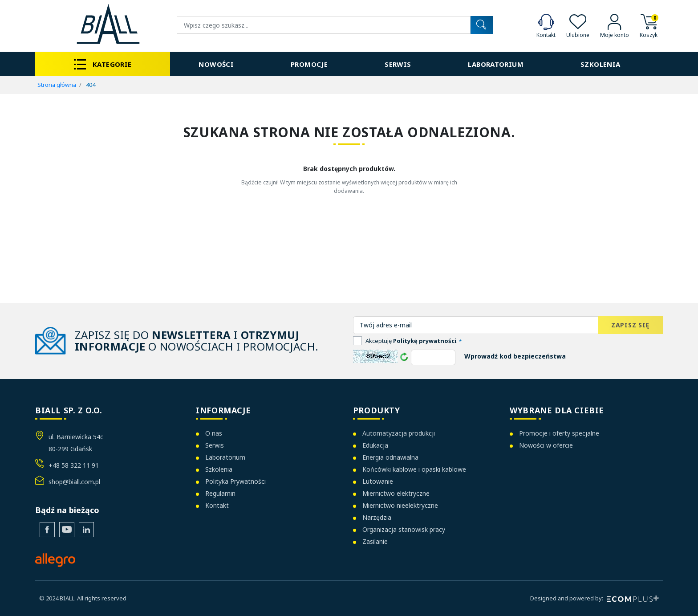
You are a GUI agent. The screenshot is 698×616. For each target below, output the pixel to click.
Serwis (215, 445)
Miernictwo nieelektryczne (400, 505)
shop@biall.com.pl (74, 482)
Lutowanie (378, 481)
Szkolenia (219, 469)
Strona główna (57, 85)
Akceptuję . (414, 341)
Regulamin (220, 493)
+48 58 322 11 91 (74, 465)
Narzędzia (377, 517)
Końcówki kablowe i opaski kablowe (414, 469)
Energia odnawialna (390, 457)
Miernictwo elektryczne (396, 493)
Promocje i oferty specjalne (559, 433)
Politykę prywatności (425, 341)
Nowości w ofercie (546, 445)
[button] (649, 25)
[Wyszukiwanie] (324, 25)
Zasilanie (375, 541)
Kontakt (217, 505)
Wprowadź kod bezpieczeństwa (515, 356)
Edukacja (375, 445)
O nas (214, 433)
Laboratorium (225, 457)
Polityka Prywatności (235, 481)
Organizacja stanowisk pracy (404, 529)
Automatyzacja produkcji (399, 433)
